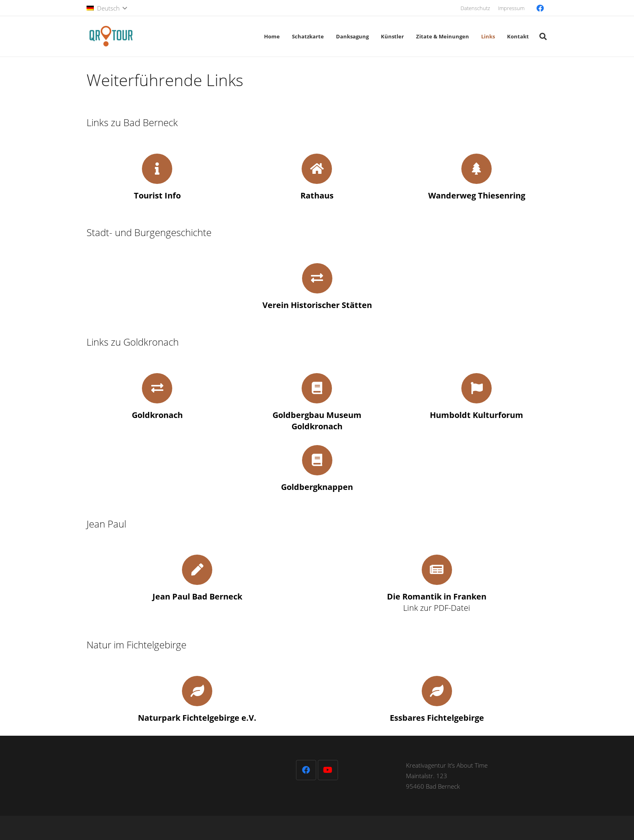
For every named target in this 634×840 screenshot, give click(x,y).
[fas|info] (157, 169)
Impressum (511, 8)
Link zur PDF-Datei (437, 602)
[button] (107, 8)
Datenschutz (475, 8)
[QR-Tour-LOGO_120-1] (111, 36)
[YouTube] (328, 770)
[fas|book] (317, 388)
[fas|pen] (197, 570)
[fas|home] (317, 169)
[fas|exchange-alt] (317, 278)
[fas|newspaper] (437, 570)
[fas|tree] (477, 169)
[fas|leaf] (197, 691)
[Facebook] (540, 8)
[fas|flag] (477, 388)
